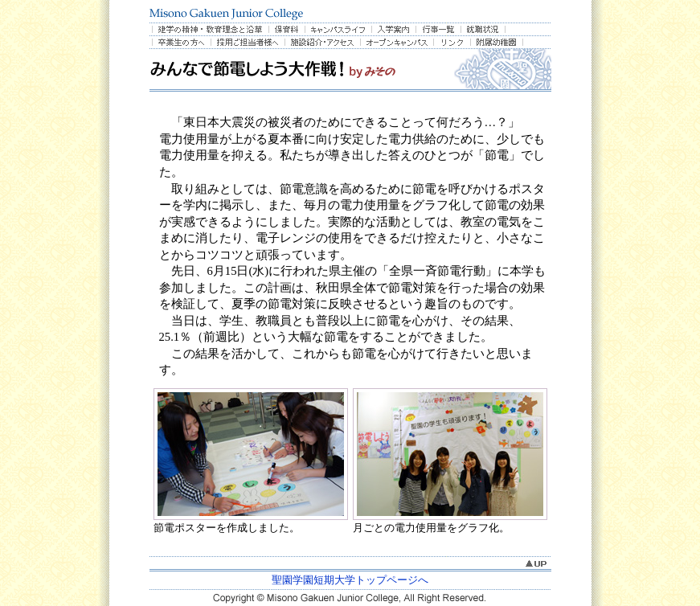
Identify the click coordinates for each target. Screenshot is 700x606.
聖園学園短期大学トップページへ (350, 580)
